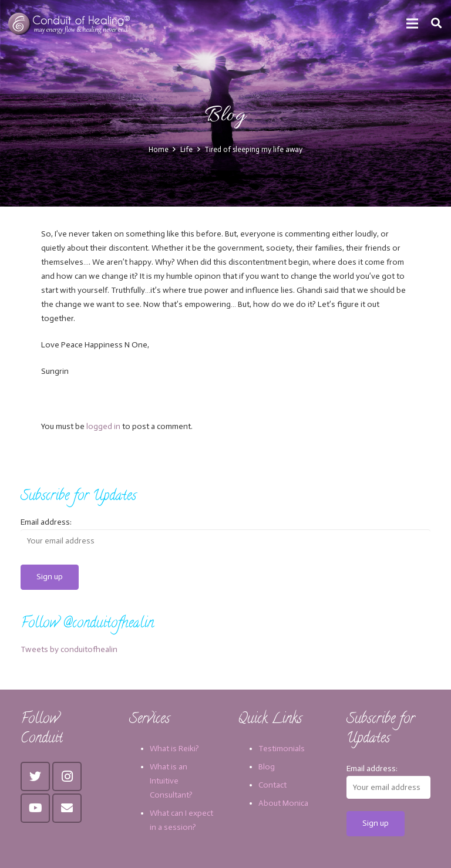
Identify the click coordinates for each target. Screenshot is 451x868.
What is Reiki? (174, 749)
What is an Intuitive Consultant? (171, 781)
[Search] (436, 23)
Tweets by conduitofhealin (69, 649)
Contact (272, 785)
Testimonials (282, 749)
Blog (267, 767)
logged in (103, 426)
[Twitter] (35, 776)
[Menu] (412, 23)
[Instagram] (67, 776)
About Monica (283, 803)
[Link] (70, 23)
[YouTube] (35, 808)
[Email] (67, 808)
